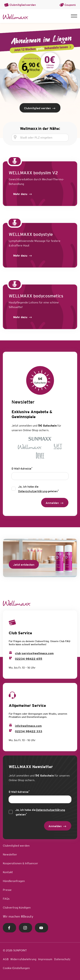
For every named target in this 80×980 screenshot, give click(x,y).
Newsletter (10, 854)
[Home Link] (16, 17)
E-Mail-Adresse (22, 468)
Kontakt (8, 872)
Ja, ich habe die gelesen (38, 489)
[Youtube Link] (42, 928)
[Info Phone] (11, 731)
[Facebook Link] (9, 928)
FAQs (6, 899)
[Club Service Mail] (11, 653)
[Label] (23, 194)
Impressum (45, 959)
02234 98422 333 (29, 731)
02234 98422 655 (29, 659)
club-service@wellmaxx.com (34, 653)
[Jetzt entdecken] (24, 564)
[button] (74, 16)
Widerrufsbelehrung (23, 959)
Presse (7, 890)
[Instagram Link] (25, 928)
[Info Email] (11, 725)
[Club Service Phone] (11, 658)
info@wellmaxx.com (28, 726)
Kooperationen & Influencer (20, 863)
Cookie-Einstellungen (16, 968)
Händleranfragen (14, 881)
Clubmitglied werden (16, 846)
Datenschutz (62, 959)
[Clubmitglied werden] (40, 108)
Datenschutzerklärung (33, 491)
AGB (6, 959)
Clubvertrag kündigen (17, 908)
